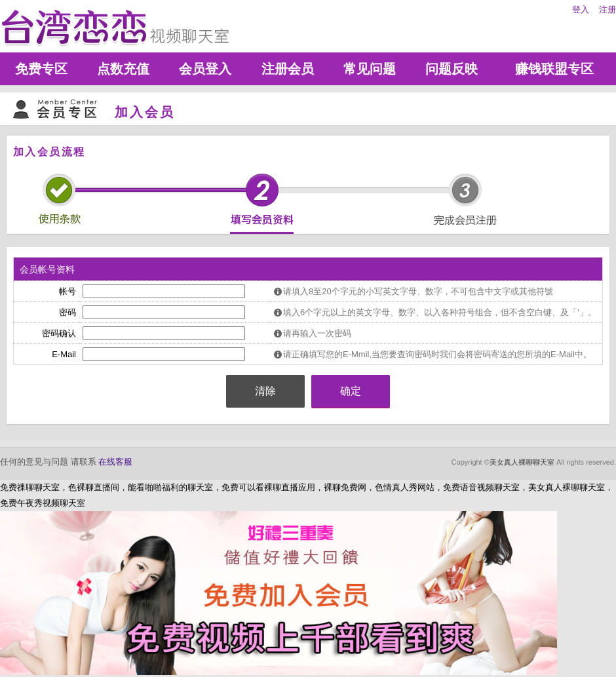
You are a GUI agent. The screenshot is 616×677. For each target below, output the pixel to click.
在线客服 (115, 462)
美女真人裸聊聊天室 (522, 462)
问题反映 (452, 69)
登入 (581, 10)
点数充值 (123, 69)
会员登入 (205, 69)
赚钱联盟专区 (554, 69)
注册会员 (288, 69)
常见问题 (370, 69)
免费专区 (41, 69)
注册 (607, 10)
